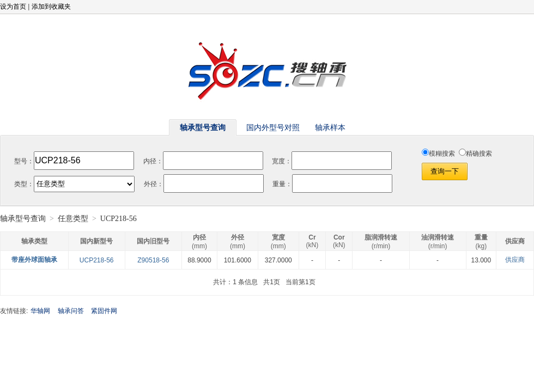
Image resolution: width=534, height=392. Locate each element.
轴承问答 (71, 311)
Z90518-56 (153, 260)
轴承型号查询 (23, 219)
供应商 (515, 260)
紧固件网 (104, 311)
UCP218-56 (97, 260)
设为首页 (13, 7)
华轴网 (40, 311)
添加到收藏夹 (51, 7)
